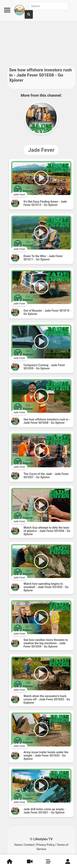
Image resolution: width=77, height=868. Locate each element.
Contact (29, 845)
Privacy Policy (45, 845)
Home (18, 845)
